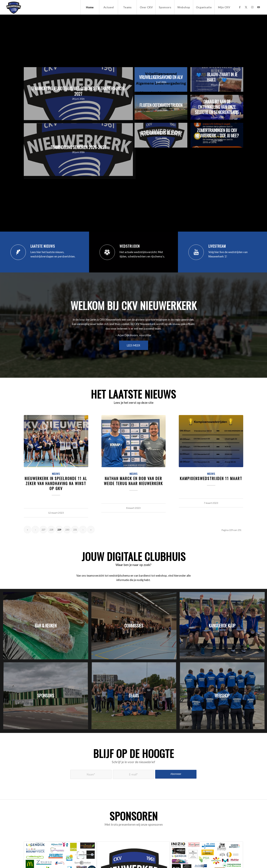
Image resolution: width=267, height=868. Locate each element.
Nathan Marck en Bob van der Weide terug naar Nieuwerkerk (133, 481)
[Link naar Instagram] (252, 7)
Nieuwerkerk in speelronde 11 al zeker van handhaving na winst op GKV (56, 483)
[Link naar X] (246, 7)
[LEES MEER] (134, 345)
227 (43, 530)
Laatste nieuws (43, 246)
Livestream (217, 246)
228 (51, 530)
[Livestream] (196, 252)
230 (67, 530)
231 (75, 530)
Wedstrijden (130, 246)
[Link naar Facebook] (240, 7)
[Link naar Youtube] (258, 7)
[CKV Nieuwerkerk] (14, 7)
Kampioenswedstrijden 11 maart (211, 478)
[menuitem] (90, 7)
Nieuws (56, 474)
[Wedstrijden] (107, 252)
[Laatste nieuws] (18, 252)
